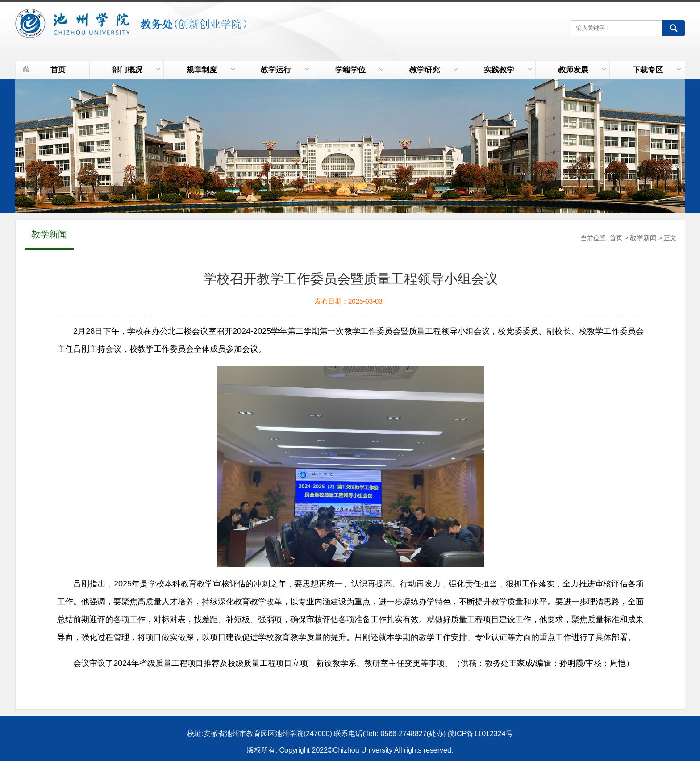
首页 (58, 70)
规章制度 (211, 70)
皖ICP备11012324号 (480, 734)
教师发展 (582, 70)
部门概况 (136, 70)
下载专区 (657, 70)
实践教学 (508, 70)
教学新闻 (643, 238)
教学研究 (433, 70)
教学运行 (285, 70)
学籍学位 (359, 70)
